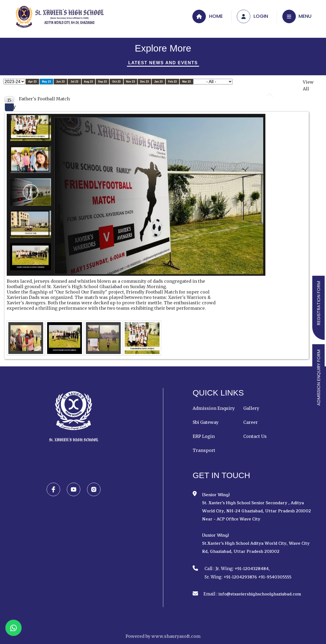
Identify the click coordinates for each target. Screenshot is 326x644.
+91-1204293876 (240, 577)
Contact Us (255, 436)
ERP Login (204, 436)
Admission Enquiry (214, 408)
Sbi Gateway (206, 422)
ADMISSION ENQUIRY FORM (319, 378)
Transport (204, 450)
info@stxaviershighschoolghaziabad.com (260, 594)
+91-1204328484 (252, 569)
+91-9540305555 (275, 577)
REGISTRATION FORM (319, 303)
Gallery (251, 408)
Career (251, 422)
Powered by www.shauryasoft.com (163, 636)
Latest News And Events (163, 63)
